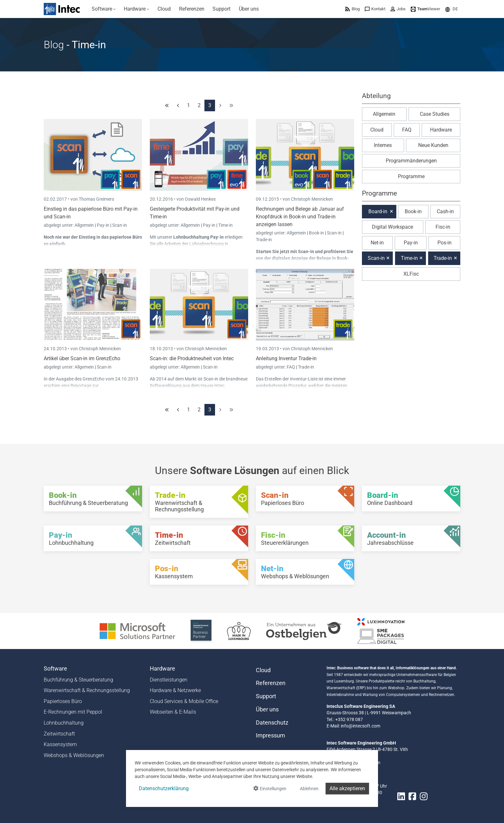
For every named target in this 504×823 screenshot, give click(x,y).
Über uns (267, 709)
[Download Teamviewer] (425, 9)
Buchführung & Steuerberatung (78, 680)
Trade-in (264, 240)
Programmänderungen (411, 161)
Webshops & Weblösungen (74, 755)
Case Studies (435, 114)
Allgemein (85, 225)
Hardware (441, 130)
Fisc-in (443, 227)
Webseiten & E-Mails (173, 712)
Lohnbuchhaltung (64, 723)
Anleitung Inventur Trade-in (286, 358)
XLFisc (411, 274)
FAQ (291, 367)
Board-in (378, 211)
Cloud (377, 130)
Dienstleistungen (169, 680)
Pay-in (103, 225)
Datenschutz (272, 723)
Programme (411, 176)
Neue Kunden (433, 145)
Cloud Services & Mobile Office (184, 701)
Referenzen (271, 683)
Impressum (270, 736)
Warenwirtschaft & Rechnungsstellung (87, 690)
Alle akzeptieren (347, 788)
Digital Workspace (392, 227)
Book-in (316, 233)
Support (266, 696)
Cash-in (445, 211)
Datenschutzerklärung (164, 788)
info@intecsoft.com (360, 726)
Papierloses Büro (63, 701)
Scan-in (120, 225)
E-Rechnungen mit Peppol (73, 712)
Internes (383, 145)
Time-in (225, 225)
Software (55, 669)
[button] (451, 9)
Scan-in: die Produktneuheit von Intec (192, 358)
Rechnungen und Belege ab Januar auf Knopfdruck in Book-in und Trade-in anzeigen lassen (300, 217)
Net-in (377, 243)
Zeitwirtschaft (59, 734)
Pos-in (445, 243)
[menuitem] (104, 9)
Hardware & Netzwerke (175, 690)
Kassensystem (60, 744)
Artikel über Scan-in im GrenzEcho (82, 358)
